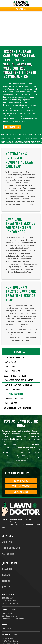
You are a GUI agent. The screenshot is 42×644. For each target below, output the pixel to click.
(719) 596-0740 (7, 605)
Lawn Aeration (10, 354)
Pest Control (9, 546)
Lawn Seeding (9, 358)
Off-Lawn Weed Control (14, 349)
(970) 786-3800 (7, 630)
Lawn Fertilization (12, 363)
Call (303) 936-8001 (21, 478)
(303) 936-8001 (7, 590)
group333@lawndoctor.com (13, 638)
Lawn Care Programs (12, 381)
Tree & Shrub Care (11, 540)
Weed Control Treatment (15, 368)
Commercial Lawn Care (13, 390)
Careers (6, 573)
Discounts (7, 561)
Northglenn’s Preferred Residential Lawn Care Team (19, 152)
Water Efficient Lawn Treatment (18, 400)
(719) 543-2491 (7, 620)
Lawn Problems (10, 395)
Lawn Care (7, 533)
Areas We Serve (21, 484)
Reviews (6, 567)
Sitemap (6, 579)
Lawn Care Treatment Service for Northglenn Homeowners (20, 217)
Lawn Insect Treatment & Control (19, 372)
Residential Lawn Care (13, 386)
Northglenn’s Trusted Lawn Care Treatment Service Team (21, 285)
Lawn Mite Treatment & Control (18, 377)
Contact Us (12, 119)
